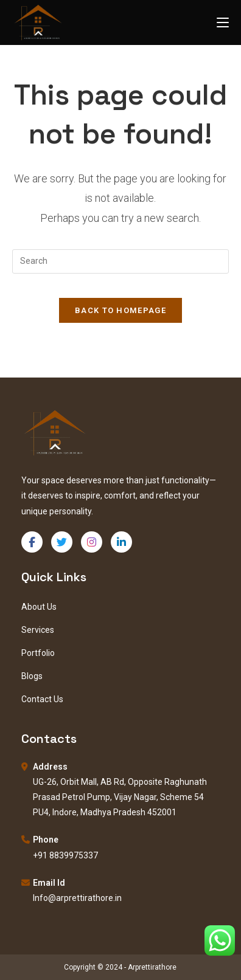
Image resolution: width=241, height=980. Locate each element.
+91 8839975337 (65, 855)
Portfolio (38, 653)
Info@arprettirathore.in (77, 898)
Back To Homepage (120, 310)
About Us (39, 607)
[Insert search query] (120, 261)
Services (38, 630)
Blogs (32, 676)
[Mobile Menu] (223, 22)
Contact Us (42, 699)
